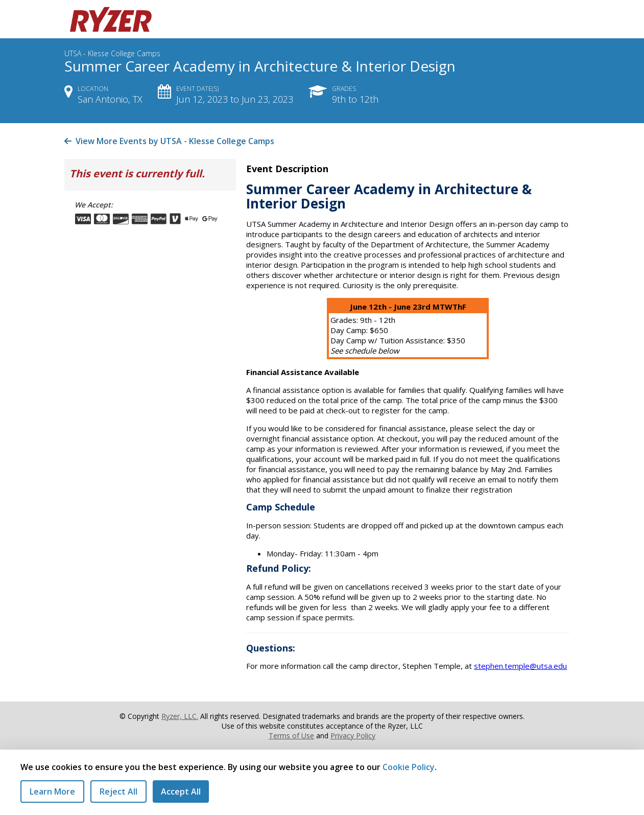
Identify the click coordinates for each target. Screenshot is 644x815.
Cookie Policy (409, 767)
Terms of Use (291, 736)
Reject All (118, 791)
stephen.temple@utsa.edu (520, 666)
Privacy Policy (353, 736)
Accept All (181, 791)
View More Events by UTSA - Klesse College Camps (169, 141)
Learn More (52, 791)
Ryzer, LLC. (180, 716)
